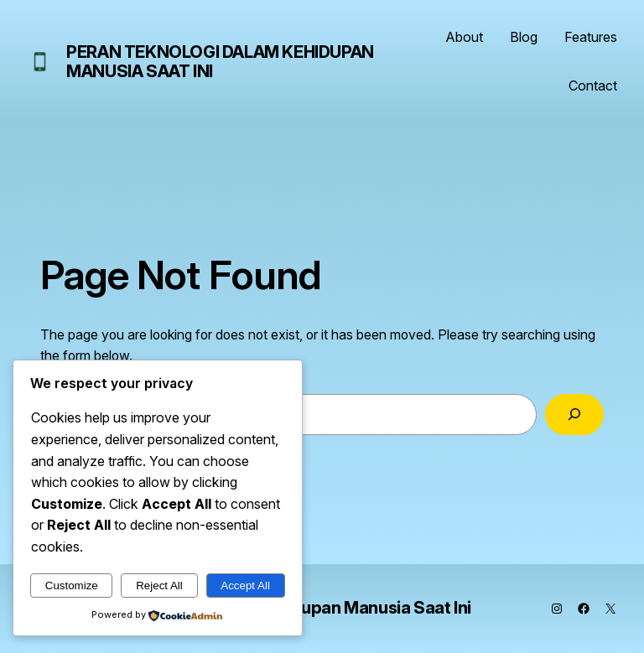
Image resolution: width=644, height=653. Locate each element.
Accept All (245, 586)
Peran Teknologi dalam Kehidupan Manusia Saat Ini (220, 62)
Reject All (159, 586)
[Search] (574, 415)
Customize (72, 586)
